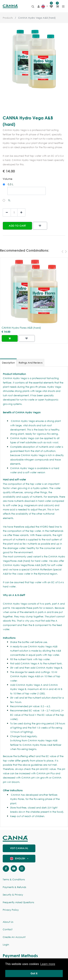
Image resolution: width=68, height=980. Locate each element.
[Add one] (21, 213)
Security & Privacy (13, 895)
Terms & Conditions (14, 880)
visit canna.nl (19, 848)
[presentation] (61, 251)
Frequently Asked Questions (18, 902)
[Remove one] (7, 213)
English (18, 858)
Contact (8, 929)
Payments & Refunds (14, 887)
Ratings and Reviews (31, 363)
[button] (17, 226)
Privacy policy (11, 910)
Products (8, 18)
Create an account (14, 937)
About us (8, 922)
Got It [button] (34, 973)
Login (6, 945)
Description (8, 363)
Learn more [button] (48, 964)
